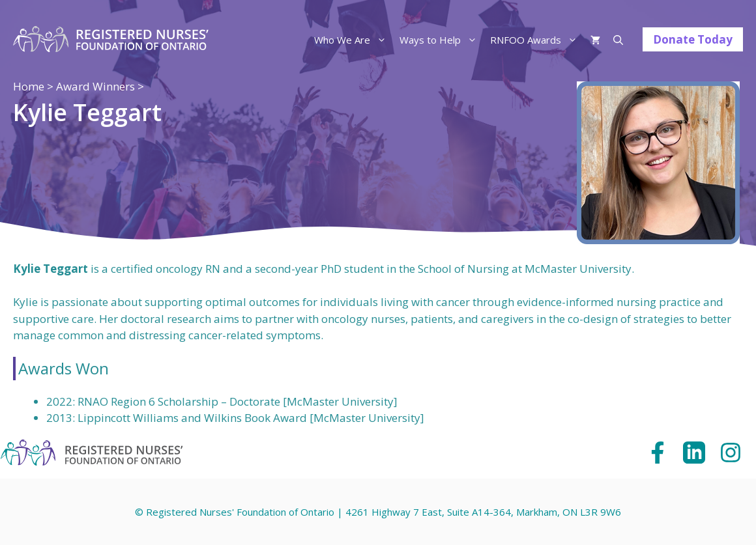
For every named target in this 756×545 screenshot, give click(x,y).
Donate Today (693, 39)
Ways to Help (442, 40)
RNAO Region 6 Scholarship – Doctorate (179, 401)
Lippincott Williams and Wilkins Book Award (192, 418)
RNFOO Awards (537, 40)
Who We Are (354, 40)
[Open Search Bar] (618, 40)
